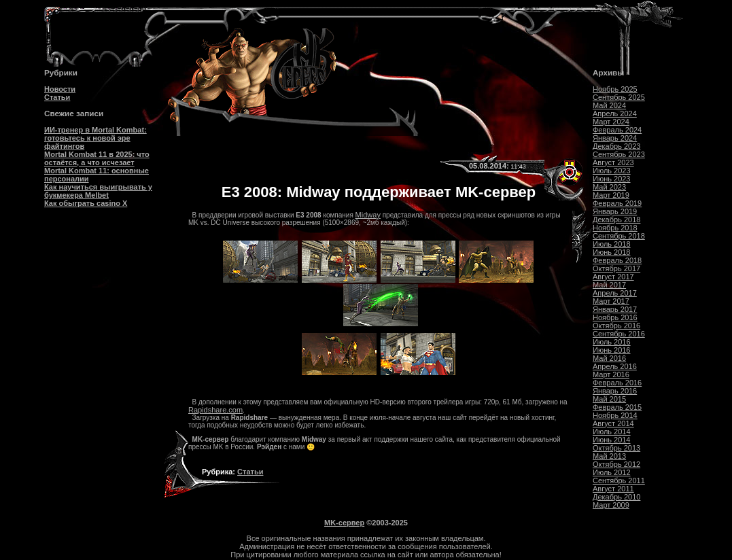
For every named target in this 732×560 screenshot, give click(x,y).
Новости (60, 89)
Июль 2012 (612, 472)
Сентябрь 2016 (619, 334)
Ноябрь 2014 (615, 415)
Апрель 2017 (615, 293)
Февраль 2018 (617, 260)
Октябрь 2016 (616, 326)
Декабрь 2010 (616, 497)
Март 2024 (611, 122)
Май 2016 (609, 358)
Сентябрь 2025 (619, 97)
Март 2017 (611, 301)
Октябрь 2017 (616, 268)
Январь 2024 (615, 138)
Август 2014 (613, 423)
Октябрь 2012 (616, 464)
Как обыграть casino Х (86, 203)
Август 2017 (613, 277)
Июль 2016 (612, 342)
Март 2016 (611, 374)
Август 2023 (613, 162)
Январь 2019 (615, 211)
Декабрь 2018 (616, 220)
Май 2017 (609, 285)
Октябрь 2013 (616, 448)
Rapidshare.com (215, 410)
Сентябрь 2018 (619, 236)
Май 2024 (609, 105)
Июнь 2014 (612, 440)
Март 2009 (611, 505)
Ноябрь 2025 (615, 89)
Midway (368, 215)
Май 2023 (609, 187)
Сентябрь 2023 (619, 154)
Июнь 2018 (612, 252)
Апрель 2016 (615, 366)
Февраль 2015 (617, 407)
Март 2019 (611, 195)
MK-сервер (344, 523)
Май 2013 (609, 456)
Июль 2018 (612, 244)
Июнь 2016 (612, 350)
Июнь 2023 (612, 179)
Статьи (57, 97)
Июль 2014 (612, 432)
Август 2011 (613, 489)
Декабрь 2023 (616, 146)
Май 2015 (609, 399)
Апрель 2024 (615, 113)
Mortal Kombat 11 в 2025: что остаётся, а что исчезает (97, 158)
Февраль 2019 (617, 203)
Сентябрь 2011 (619, 480)
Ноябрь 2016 (615, 317)
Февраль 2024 (617, 130)
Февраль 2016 (617, 383)
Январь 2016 (615, 391)
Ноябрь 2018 (615, 228)
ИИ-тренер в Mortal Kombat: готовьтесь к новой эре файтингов (95, 138)
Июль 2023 (612, 171)
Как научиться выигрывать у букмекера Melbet (98, 191)
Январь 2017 (615, 309)
